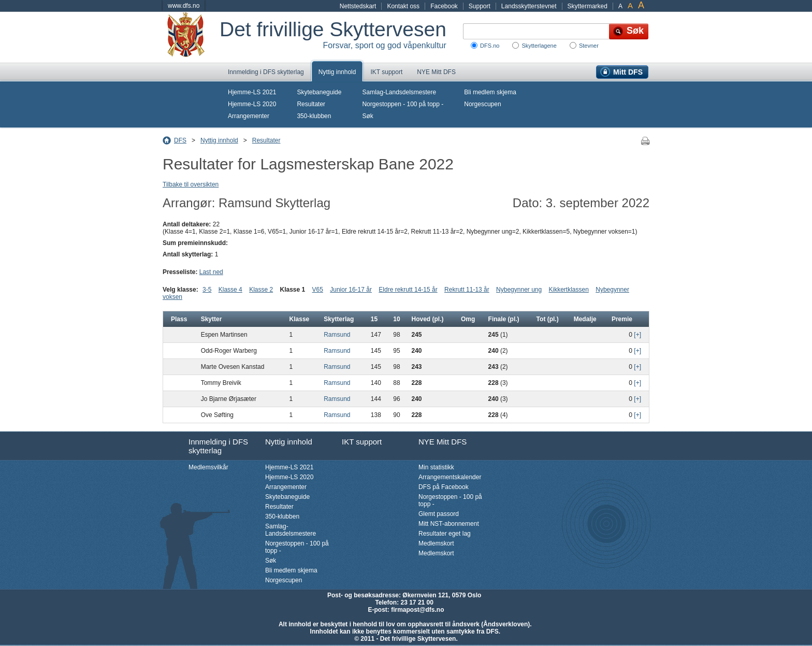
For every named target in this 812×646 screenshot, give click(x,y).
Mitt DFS (628, 72)
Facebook (444, 6)
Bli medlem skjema (490, 92)
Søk (367, 116)
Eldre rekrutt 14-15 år (408, 290)
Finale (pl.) (504, 319)
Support (480, 6)
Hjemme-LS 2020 (252, 104)
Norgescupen (482, 104)
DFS (180, 140)
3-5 (207, 290)
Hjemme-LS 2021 (252, 92)
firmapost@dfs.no (417, 610)
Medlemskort (436, 543)
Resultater (311, 104)
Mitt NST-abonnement (449, 524)
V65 (318, 290)
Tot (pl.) (548, 319)
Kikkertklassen (569, 290)
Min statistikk (436, 467)
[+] (637, 335)
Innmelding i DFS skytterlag (266, 72)
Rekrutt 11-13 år (467, 290)
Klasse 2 (261, 290)
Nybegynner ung (519, 290)
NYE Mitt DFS (436, 72)
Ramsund (337, 335)
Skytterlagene (539, 46)
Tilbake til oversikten (191, 184)
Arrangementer (249, 116)
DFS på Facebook (444, 487)
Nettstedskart (358, 6)
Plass (179, 319)
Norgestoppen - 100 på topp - (403, 104)
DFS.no (490, 46)
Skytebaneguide (319, 92)
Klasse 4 (230, 290)
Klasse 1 (293, 290)
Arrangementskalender (450, 477)
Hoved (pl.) (427, 319)
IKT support (386, 72)
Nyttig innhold (337, 72)
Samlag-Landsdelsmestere (399, 92)
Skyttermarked (588, 6)
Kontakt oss (403, 6)
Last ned (211, 272)
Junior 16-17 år (351, 290)
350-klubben (314, 116)
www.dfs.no (184, 6)
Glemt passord (439, 514)
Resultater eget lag (445, 534)
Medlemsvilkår (208, 467)
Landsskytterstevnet (529, 6)
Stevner (589, 46)
